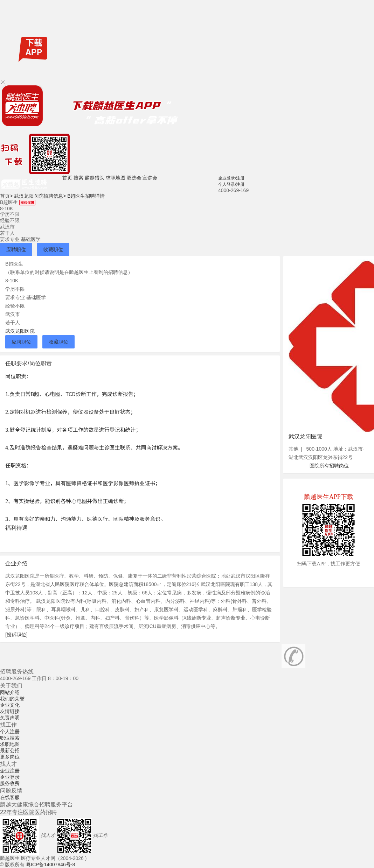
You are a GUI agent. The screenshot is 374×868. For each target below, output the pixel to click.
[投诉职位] (16, 635)
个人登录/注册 (231, 184)
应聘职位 (16, 249)
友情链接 (10, 711)
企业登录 (10, 777)
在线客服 (10, 797)
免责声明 (10, 718)
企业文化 (10, 705)
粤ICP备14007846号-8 (50, 865)
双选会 (134, 178)
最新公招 (10, 750)
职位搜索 (10, 738)
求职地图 (116, 178)
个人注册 (10, 732)
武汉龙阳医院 (20, 331)
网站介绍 (10, 692)
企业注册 (10, 771)
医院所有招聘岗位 (329, 466)
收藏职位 (53, 249)
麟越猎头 (95, 178)
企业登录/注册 (231, 178)
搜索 (78, 178)
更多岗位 (10, 757)
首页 (67, 178)
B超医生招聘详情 (86, 196)
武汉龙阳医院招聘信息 (40, 196)
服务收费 (10, 783)
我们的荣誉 (12, 699)
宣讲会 (150, 178)
